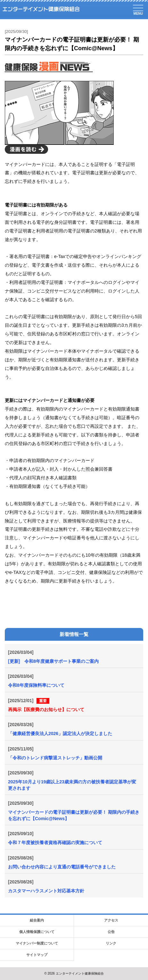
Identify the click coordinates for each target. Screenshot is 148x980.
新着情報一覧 (74, 634)
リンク (111, 943)
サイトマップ (37, 955)
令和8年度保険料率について (36, 685)
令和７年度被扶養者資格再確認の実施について (55, 843)
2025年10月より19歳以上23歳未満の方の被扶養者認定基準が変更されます (72, 785)
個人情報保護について (37, 932)
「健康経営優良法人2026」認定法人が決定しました (60, 733)
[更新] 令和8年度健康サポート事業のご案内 (53, 661)
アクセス (111, 920)
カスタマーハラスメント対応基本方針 (46, 891)
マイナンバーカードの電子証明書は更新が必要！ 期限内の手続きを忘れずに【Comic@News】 (74, 815)
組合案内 (37, 920)
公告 (111, 932)
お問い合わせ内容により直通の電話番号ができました (62, 867)
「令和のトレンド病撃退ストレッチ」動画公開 (55, 758)
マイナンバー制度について (37, 943)
